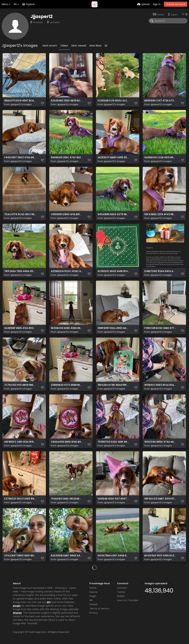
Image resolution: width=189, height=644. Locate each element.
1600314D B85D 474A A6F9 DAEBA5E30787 (160, 442)
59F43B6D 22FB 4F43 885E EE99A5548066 (160, 214)
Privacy (94, 613)
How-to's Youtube (128, 600)
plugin (17, 606)
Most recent (50, 46)
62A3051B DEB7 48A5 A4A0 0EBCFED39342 (67, 556)
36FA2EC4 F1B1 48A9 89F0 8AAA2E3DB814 (114, 385)
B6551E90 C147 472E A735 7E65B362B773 (160, 101)
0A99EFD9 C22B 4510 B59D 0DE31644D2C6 (160, 158)
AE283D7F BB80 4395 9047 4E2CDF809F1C (114, 158)
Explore (93, 592)
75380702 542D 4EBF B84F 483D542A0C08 (114, 442)
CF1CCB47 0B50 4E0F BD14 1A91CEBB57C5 (20, 556)
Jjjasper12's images (21, 104)
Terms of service (99, 609)
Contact (122, 588)
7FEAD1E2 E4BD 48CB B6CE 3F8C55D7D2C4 (67, 499)
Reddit (121, 596)
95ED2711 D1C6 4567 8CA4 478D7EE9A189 (20, 101)
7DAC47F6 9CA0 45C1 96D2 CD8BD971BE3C (20, 214)
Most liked (95, 46)
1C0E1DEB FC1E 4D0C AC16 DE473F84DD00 (114, 101)
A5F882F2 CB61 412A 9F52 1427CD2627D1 (20, 442)
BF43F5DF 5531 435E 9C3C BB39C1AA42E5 (160, 556)
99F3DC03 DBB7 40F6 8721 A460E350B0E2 (160, 499)
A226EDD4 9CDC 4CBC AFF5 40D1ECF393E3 (67, 271)
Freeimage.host (37, 632)
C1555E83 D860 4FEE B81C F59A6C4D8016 (67, 214)
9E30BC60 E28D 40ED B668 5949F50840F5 (67, 328)
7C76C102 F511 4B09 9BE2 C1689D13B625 (20, 385)
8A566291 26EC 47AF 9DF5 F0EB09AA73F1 (67, 158)
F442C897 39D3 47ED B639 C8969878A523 (20, 158)
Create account (176, 4)
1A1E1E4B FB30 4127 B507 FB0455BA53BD (114, 499)
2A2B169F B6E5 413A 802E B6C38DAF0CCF (20, 328)
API (49, 602)
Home (93, 588)
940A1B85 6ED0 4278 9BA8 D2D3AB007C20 (114, 214)
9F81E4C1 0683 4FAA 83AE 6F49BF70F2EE (160, 385)
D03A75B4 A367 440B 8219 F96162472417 (114, 556)
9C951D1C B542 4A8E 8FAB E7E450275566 (114, 271)
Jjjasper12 (41, 17)
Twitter (121, 592)
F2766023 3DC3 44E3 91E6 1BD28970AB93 (20, 499)
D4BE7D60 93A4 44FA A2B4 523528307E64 (160, 271)
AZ (106, 46)
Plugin (93, 596)
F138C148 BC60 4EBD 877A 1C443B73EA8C (160, 328)
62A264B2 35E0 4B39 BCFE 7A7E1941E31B (67, 101)
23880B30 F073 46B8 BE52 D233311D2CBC (67, 385)
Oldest (64, 46)
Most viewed (79, 46)
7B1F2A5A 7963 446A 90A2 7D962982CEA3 (20, 271)
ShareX (17, 613)
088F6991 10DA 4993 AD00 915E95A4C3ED (114, 328)
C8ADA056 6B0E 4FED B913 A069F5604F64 (67, 442)
